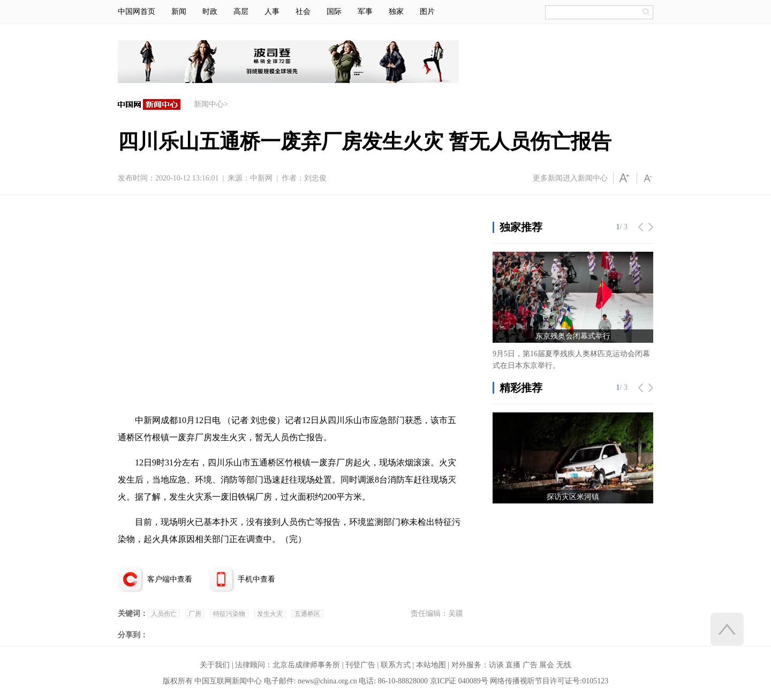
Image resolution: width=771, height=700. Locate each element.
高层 (241, 12)
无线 (564, 665)
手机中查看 (256, 579)
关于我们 (215, 665)
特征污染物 (229, 614)
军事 (365, 12)
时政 (210, 12)
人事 (272, 12)
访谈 (496, 665)
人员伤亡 (164, 614)
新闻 (179, 12)
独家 (396, 12)
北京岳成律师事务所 (306, 665)
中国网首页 (137, 12)
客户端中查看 (170, 579)
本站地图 (431, 665)
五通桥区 (307, 614)
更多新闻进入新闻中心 (570, 178)
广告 (530, 665)
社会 (303, 12)
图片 (427, 12)
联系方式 (396, 665)
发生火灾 (270, 614)
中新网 (261, 178)
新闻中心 (209, 104)
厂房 (195, 614)
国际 (334, 12)
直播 (513, 665)
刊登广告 (360, 665)
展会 (547, 665)
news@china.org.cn (327, 681)
